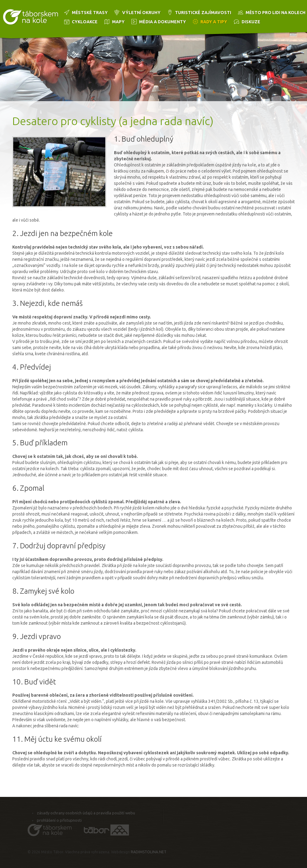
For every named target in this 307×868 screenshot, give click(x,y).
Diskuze (251, 22)
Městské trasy (90, 13)
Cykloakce (85, 22)
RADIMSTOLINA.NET (149, 852)
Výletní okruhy (141, 13)
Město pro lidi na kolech (276, 13)
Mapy (118, 22)
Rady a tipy (214, 22)
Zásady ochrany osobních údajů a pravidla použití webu (86, 813)
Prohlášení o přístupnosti (59, 820)
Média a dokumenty (163, 22)
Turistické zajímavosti (203, 13)
